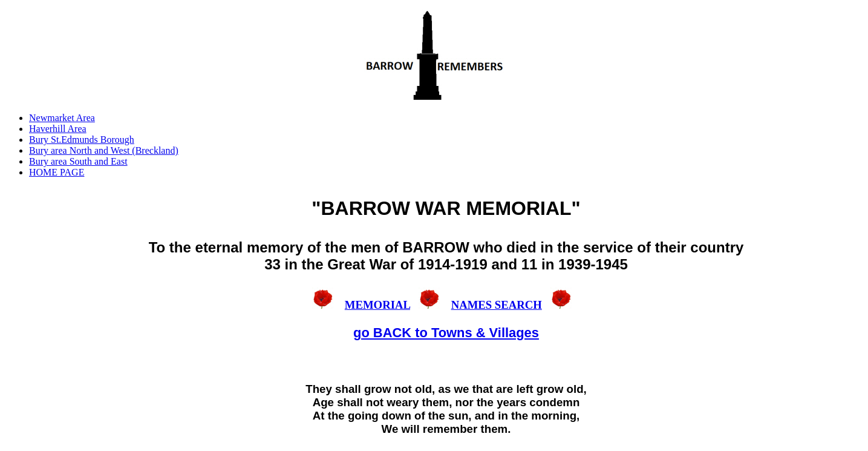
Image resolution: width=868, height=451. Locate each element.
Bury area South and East (78, 161)
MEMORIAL (377, 305)
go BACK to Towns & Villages (446, 333)
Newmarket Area (62, 118)
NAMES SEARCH (497, 305)
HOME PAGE (57, 172)
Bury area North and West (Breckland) (104, 150)
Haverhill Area (58, 129)
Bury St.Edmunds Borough (82, 140)
